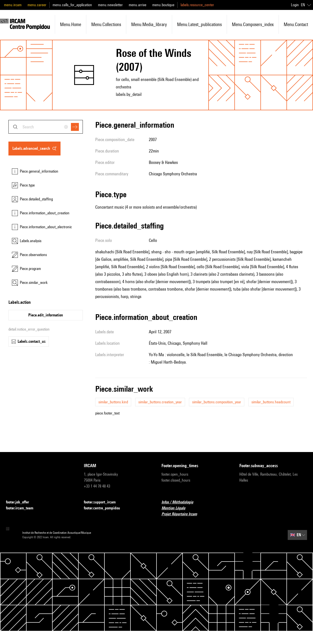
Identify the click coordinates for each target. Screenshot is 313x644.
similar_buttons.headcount (271, 402)
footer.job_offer (20, 502)
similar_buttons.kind (113, 402)
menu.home (71, 24)
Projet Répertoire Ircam (182, 514)
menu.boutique (163, 5)
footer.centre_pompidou (105, 508)
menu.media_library (149, 24)
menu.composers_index (253, 24)
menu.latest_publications (199, 24)
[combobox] (46, 127)
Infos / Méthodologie (180, 502)
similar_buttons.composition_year (217, 402)
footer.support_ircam (103, 502)
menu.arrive (138, 5)
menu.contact (296, 24)
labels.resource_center (197, 5)
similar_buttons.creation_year (160, 402)
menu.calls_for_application (72, 5)
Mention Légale (176, 508)
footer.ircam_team (23, 508)
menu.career (37, 5)
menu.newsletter (110, 5)
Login (295, 5)
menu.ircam (13, 5)
